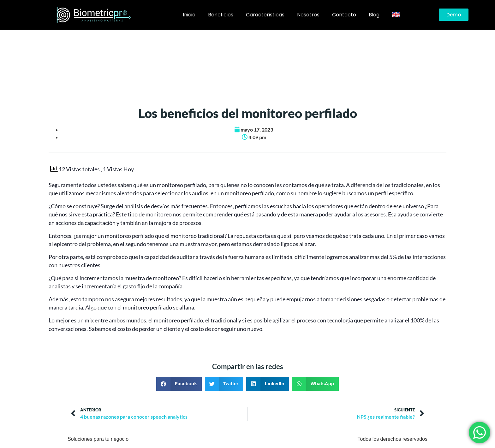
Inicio (189, 15)
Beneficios (221, 15)
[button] (179, 384)
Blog (374, 15)
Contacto (344, 15)
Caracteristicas (265, 15)
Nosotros (308, 15)
